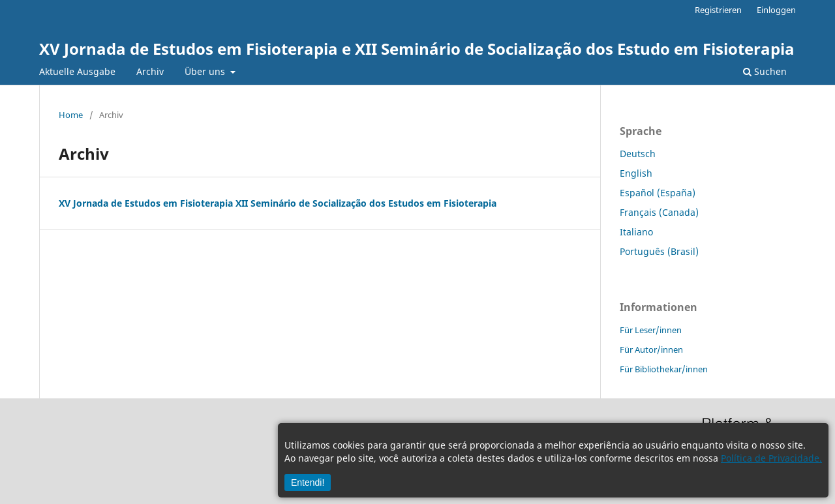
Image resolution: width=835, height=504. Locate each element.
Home (71, 115)
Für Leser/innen (651, 330)
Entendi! (308, 482)
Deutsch (638, 154)
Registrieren (718, 10)
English (636, 173)
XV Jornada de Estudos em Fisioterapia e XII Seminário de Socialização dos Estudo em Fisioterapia (417, 49)
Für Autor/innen (651, 349)
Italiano (636, 232)
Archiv (150, 71)
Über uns (206, 71)
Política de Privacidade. (771, 458)
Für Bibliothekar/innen (664, 369)
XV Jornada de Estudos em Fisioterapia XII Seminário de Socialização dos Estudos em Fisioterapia (278, 203)
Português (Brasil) (659, 251)
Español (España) (658, 193)
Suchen (765, 71)
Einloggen (776, 10)
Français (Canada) (659, 212)
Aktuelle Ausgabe (77, 71)
